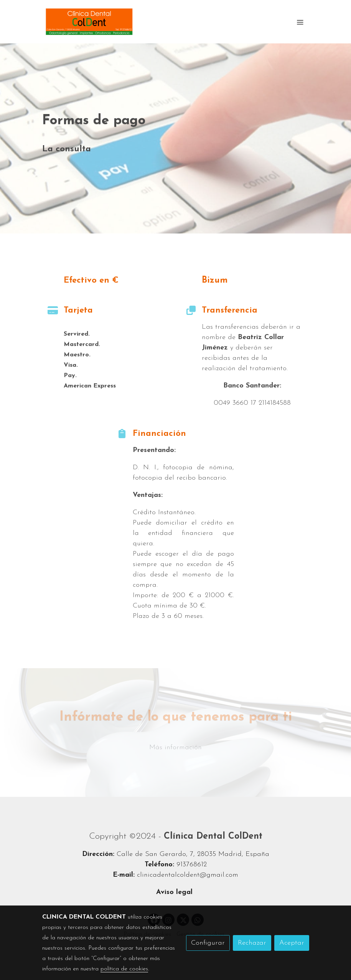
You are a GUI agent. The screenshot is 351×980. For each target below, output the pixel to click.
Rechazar (252, 943)
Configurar (208, 943)
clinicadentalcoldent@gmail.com (188, 875)
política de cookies (124, 969)
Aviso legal (175, 892)
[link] (89, 22)
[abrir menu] (300, 22)
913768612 (192, 865)
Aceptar (292, 943)
